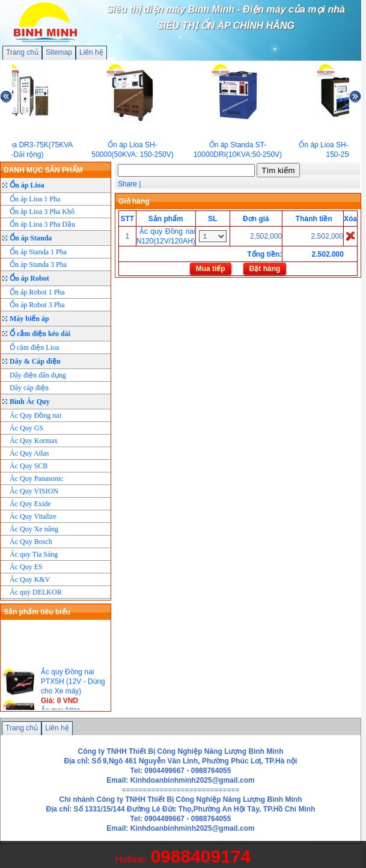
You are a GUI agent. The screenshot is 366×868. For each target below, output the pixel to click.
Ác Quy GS (26, 428)
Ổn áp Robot (29, 278)
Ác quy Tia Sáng (34, 554)
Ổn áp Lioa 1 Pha (35, 199)
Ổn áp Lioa (27, 185)
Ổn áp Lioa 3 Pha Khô (42, 212)
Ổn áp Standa (31, 238)
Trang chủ (22, 52)
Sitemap (59, 52)
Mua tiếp (211, 269)
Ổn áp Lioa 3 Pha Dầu (42, 224)
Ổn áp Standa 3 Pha (38, 264)
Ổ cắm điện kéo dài (40, 334)
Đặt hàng (265, 269)
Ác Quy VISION (34, 491)
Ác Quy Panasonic (36, 478)
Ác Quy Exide (30, 504)
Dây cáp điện (29, 388)
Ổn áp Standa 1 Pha (38, 252)
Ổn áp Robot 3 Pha (37, 305)
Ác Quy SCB (29, 466)
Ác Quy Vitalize (33, 516)
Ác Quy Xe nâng (34, 529)
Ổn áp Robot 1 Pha (37, 292)
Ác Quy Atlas (29, 453)
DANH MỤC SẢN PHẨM (43, 170)
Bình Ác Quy (30, 402)
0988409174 (200, 856)
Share (127, 184)
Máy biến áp (29, 319)
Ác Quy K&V (30, 579)
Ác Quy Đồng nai (35, 415)
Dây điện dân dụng (38, 375)
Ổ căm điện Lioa (34, 347)
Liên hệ (91, 52)
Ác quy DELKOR (36, 592)
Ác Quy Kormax (34, 441)
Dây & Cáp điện (35, 361)
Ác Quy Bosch (31, 542)
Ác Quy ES (26, 567)
